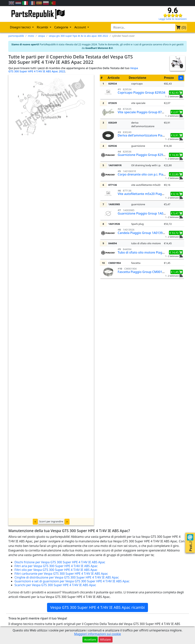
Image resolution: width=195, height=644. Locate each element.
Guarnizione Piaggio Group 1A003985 (145, 213)
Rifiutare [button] (105, 640)
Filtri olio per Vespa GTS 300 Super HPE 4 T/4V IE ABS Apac (56, 570)
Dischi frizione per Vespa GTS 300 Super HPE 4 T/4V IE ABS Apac (60, 562)
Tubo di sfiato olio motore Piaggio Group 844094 (153, 252)
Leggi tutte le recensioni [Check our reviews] (173, 19)
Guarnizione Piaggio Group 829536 (143, 155)
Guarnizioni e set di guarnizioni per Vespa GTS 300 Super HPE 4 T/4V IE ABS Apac (72, 581)
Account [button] (80, 27)
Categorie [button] (62, 27)
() (181, 27)
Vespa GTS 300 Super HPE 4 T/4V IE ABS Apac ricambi (98, 607)
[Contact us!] (190, 537)
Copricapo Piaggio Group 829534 (141, 93)
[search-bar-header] (143, 27)
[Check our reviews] (173, 15)
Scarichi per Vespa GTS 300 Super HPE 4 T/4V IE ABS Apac (55, 585)
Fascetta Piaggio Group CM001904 (143, 272)
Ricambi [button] (43, 27)
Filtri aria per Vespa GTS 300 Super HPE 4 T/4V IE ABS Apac (56, 566)
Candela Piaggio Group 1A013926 (142, 233)
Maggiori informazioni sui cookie (97, 634)
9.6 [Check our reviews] (173, 10)
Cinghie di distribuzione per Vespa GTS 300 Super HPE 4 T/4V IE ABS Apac (67, 577)
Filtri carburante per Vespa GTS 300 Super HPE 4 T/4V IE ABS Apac (61, 574)
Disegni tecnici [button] (21, 27)
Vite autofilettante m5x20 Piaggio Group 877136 (153, 194)
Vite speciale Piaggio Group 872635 (143, 112)
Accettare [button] (90, 640)
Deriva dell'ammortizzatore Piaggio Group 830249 (154, 135)
